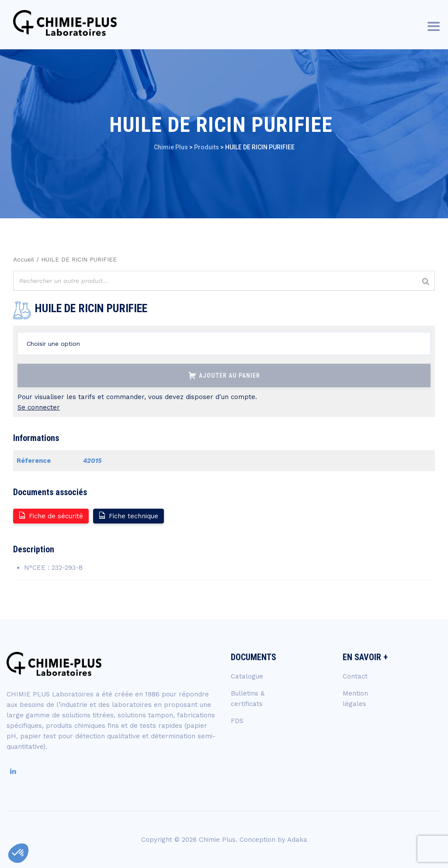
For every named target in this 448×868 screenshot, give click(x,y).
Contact (355, 676)
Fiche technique (128, 515)
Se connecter (39, 407)
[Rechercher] (426, 282)
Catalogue (247, 676)
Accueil (24, 259)
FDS (237, 721)
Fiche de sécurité (50, 515)
